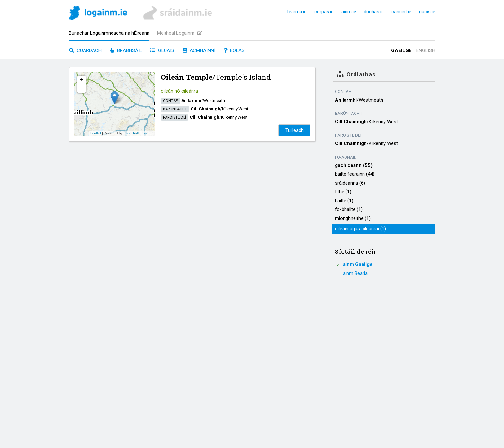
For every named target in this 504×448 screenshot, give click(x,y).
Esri (126, 133)
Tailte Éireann (143, 133)
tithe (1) (343, 192)
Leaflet (96, 133)
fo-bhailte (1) (349, 209)
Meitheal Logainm (180, 33)
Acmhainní (199, 50)
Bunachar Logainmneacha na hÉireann (109, 33)
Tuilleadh (295, 130)
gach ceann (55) (354, 165)
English (426, 50)
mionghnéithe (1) (353, 218)
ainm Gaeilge (358, 264)
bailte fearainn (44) (355, 174)
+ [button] (82, 80)
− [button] (82, 88)
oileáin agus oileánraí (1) (360, 229)
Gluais (162, 50)
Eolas (234, 50)
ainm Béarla (355, 273)
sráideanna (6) (350, 183)
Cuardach (85, 50)
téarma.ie (297, 12)
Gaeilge (401, 50)
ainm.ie (349, 12)
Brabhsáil (126, 50)
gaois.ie (427, 12)
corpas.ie (324, 12)
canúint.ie (401, 12)
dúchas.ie (374, 12)
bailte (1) (344, 201)
